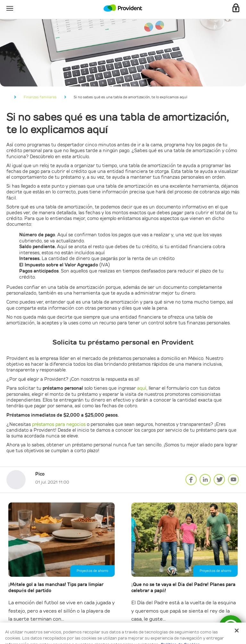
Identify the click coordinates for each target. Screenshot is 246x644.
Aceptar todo (150, 634)
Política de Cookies (180, 617)
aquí (142, 388)
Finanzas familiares (40, 97)
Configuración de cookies (98, 634)
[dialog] (123, 620)
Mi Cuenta (236, 8)
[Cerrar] (237, 603)
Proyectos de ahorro (92, 571)
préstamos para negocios (59, 424)
